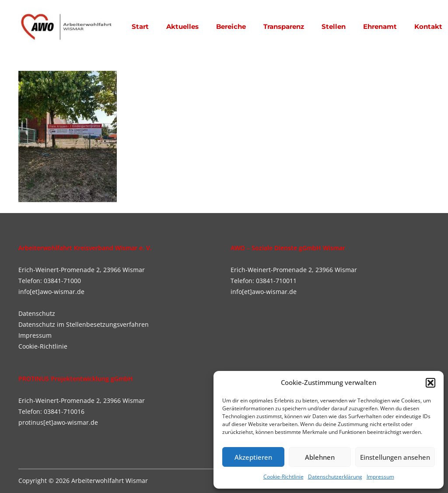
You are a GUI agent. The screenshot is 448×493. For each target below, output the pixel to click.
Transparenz (284, 26)
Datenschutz (37, 313)
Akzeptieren (253, 457)
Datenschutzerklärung (335, 477)
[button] (430, 383)
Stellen (334, 26)
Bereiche (231, 26)
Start (140, 26)
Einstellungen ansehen (395, 457)
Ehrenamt (380, 26)
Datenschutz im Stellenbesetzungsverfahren (84, 324)
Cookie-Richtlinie (283, 477)
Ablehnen (320, 457)
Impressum (380, 477)
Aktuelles (182, 26)
